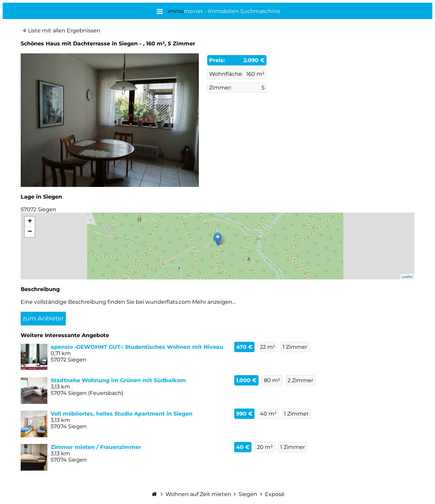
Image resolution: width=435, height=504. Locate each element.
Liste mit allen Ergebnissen (64, 31)
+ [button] (30, 222)
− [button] (30, 232)
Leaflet (407, 277)
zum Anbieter (43, 318)
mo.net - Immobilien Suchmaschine (224, 11)
